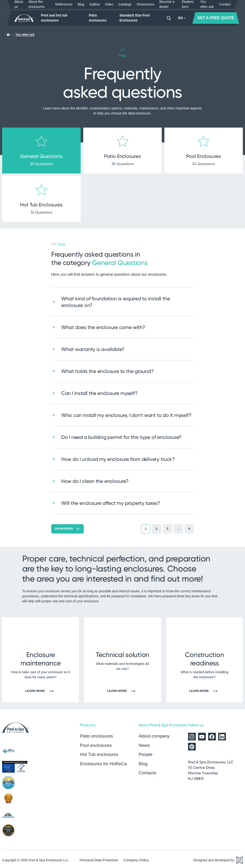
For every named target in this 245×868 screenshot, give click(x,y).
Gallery (95, 4)
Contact (225, 4)
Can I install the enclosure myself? (94, 391)
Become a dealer (167, 4)
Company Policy (133, 858)
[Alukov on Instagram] (192, 734)
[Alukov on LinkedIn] (222, 734)
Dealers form (188, 4)
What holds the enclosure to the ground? (102, 369)
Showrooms (145, 4)
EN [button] (182, 18)
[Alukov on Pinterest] (192, 744)
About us (19, 4)
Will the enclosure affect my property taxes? (106, 501)
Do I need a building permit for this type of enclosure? (116, 435)
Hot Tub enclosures (98, 751)
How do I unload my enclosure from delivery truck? (113, 457)
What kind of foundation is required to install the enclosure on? (111, 299)
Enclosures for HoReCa (102, 760)
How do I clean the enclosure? (90, 479)
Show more (67, 526)
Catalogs (125, 4)
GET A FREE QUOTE (216, 18)
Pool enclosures (95, 743)
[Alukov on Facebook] (212, 734)
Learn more (41, 689)
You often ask (207, 4)
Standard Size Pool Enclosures (135, 18)
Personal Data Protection (98, 858)
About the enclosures (37, 4)
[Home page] (24, 18)
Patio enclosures (98, 18)
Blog (81, 4)
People (145, 751)
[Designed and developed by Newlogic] (218, 858)
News (144, 743)
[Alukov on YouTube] (202, 734)
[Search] (169, 18)
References (64, 4)
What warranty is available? (88, 347)
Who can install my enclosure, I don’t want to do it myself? (121, 413)
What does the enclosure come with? (98, 325)
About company (153, 734)
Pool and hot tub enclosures (54, 18)
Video (109, 4)
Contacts (147, 769)
